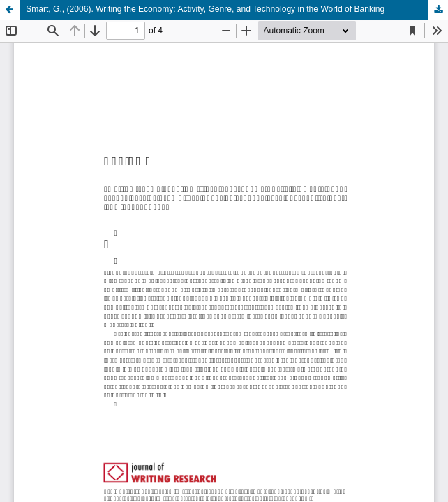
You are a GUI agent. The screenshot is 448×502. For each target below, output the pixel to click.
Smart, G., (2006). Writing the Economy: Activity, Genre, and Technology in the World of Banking (205, 9)
